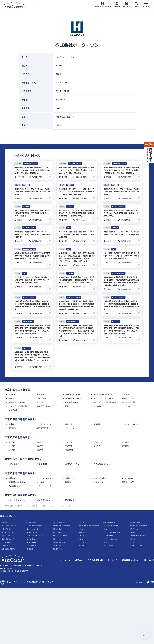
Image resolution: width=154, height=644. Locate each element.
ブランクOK (99, 475)
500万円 (40, 439)
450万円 (12, 439)
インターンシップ (72, 421)
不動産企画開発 (72, 395)
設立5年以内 (57, 525)
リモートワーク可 (44, 479)
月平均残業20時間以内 (103, 457)
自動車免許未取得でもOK (138, 528)
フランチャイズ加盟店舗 (112, 525)
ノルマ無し (41, 475)
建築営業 (12, 391)
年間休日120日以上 (73, 457)
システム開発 (14, 403)
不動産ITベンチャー (59, 542)
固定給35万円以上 (33, 525)
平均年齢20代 (14, 479)
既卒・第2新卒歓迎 (33, 522)
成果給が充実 (134, 522)
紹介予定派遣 (42, 421)
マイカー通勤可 (100, 471)
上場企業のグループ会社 (35, 528)
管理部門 (40, 395)
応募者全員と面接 (58, 515)
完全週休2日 (42, 457)
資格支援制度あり (44, 493)
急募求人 (4, 515)
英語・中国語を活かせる (61, 528)
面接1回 (81, 515)
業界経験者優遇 (135, 515)
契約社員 (69, 417)
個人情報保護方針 (95, 553)
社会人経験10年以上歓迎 (10, 518)
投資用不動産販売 (73, 387)
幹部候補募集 (31, 515)
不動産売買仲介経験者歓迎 (61, 518)
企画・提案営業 (128, 395)
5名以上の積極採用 (110, 515)
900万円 (40, 443)
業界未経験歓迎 (6, 522)
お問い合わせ (148, 553)
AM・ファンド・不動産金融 (105, 395)
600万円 (97, 439)
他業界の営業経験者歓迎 (35, 518)
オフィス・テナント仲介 (104, 391)
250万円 (40, 435)
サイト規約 (113, 553)
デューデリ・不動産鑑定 (19, 399)
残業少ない (70, 471)
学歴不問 (81, 528)
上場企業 (133, 525)
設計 (67, 399)
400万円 (125, 435)
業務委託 (97, 417)
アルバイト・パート (130, 417)
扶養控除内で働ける (17, 475)
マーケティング (128, 399)
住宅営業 (126, 387)
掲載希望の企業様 (130, 553)
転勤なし (12, 471)
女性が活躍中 (128, 471)
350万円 (97, 435)
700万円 (125, 439)
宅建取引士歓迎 (109, 528)
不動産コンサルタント (131, 391)
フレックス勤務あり (45, 471)
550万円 (69, 439)
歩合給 (81, 522)
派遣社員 (12, 421)
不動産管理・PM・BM (103, 387)
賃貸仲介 (12, 387)
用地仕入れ (41, 391)
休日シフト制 (108, 538)
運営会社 (79, 553)
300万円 (69, 435)
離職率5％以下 (128, 475)
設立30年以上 (6, 528)
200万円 (12, 435)
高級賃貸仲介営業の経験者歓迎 (89, 518)
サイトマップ (64, 553)
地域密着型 (82, 525)
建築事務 (97, 399)
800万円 (12, 443)
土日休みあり (14, 457)
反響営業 (30, 542)
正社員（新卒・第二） (46, 417)
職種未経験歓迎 (58, 522)
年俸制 (106, 522)
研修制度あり (71, 493)
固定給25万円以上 (7, 525)
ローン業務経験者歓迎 (111, 518)
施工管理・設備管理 (45, 399)
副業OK (68, 475)
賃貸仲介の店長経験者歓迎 (138, 518)
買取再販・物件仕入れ (74, 391)
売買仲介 (40, 387)
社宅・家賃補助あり (17, 493)
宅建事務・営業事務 (17, 395)
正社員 (11, 417)
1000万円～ (70, 443)
